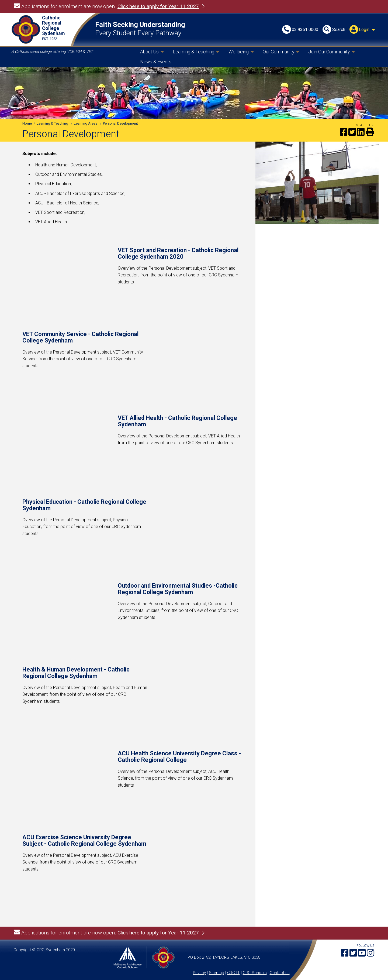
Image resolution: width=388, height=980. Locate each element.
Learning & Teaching (193, 52)
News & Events (156, 62)
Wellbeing (239, 52)
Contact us (280, 973)
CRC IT (233, 973)
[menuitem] (363, 30)
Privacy (199, 973)
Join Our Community (329, 52)
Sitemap (216, 973)
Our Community (278, 52)
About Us (149, 52)
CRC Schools (255, 973)
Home (27, 123)
